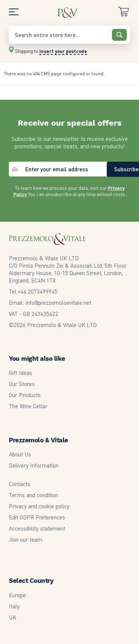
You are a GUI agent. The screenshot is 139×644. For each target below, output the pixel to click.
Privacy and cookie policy (39, 506)
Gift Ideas (21, 373)
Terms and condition (34, 495)
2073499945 (37, 291)
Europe (17, 595)
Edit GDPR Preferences (37, 517)
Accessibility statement (37, 528)
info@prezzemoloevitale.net (58, 303)
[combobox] (69, 35)
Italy (14, 606)
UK (13, 617)
